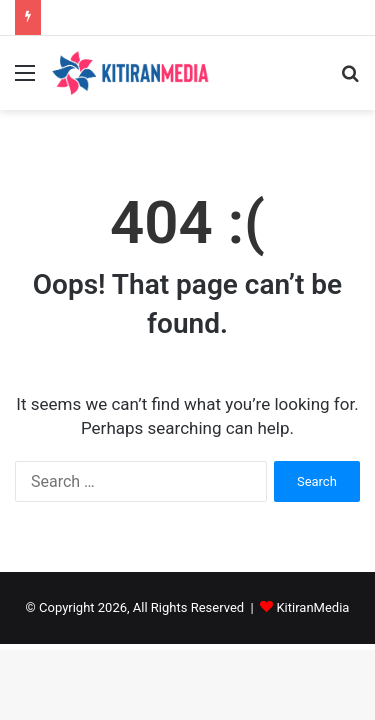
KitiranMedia (312, 607)
